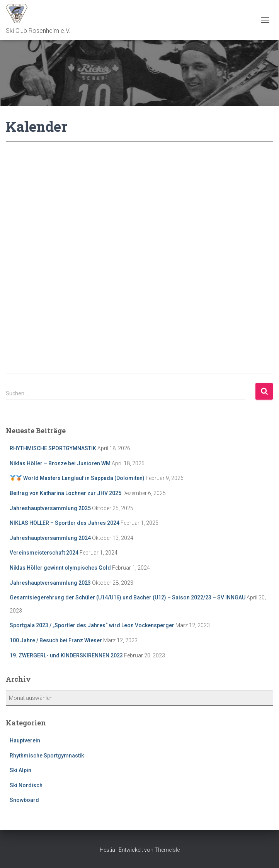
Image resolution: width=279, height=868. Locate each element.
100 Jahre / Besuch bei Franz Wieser (56, 640)
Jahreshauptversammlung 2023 (50, 583)
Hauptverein (25, 740)
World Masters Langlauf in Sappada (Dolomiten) (77, 478)
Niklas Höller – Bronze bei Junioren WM (60, 463)
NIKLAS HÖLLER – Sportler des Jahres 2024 (65, 523)
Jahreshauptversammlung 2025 (50, 508)
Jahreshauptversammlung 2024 (50, 538)
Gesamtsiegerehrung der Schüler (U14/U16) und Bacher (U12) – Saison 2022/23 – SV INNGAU (128, 597)
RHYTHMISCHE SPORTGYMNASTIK (53, 448)
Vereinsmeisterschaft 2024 (44, 553)
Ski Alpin (20, 770)
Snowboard (24, 800)
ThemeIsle (167, 850)
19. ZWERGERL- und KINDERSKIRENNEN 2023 (66, 655)
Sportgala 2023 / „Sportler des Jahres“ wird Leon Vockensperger (92, 625)
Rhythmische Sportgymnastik (47, 756)
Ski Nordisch (26, 785)
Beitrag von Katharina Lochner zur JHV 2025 (65, 493)
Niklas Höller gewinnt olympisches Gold (60, 568)
